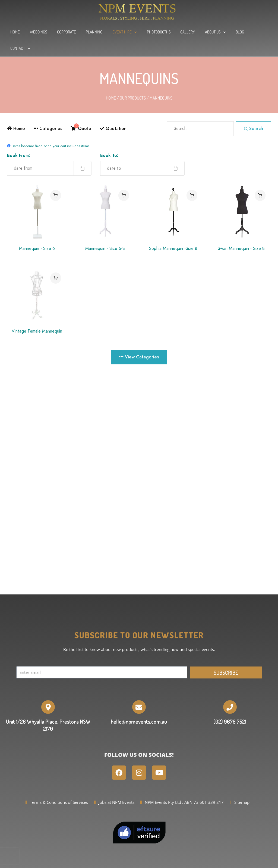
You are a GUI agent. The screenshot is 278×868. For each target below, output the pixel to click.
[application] (132, 32)
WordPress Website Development (160, 861)
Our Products (133, 82)
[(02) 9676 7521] (230, 691)
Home (111, 82)
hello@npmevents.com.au (139, 705)
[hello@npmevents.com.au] (139, 691)
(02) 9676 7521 (230, 705)
